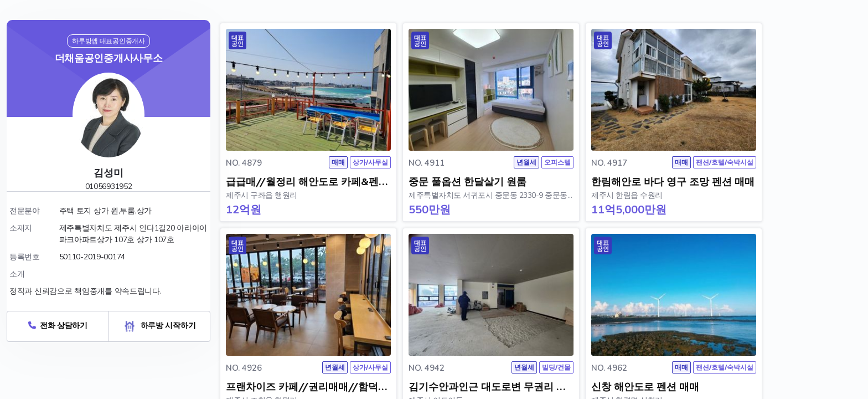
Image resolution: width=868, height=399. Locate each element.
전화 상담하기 (58, 326)
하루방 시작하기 (159, 326)
